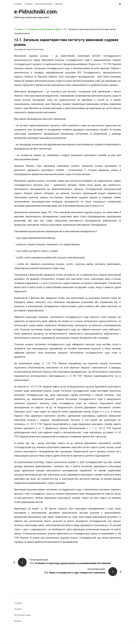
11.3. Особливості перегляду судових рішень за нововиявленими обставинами (70, 563)
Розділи (29, 4)
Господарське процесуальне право (43, 29)
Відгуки (59, 4)
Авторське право (44, 4)
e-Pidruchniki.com (35, 12)
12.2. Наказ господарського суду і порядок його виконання (75, 573)
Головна (18, 4)
